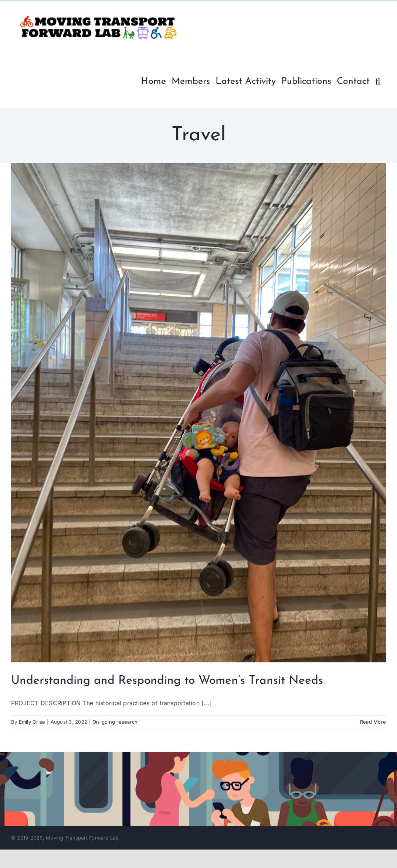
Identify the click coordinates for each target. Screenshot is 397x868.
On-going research (115, 722)
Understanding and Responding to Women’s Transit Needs (167, 681)
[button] (378, 81)
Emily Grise (32, 722)
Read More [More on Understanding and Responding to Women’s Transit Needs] (373, 722)
